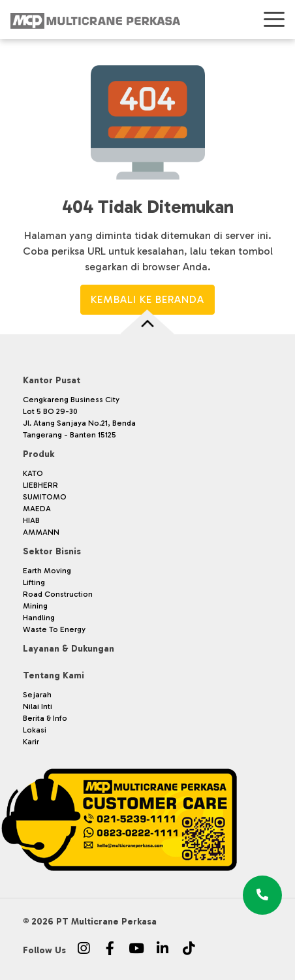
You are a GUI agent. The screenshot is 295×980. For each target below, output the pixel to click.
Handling (39, 618)
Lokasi (35, 730)
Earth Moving (47, 571)
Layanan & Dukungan (69, 649)
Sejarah (37, 695)
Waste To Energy (54, 629)
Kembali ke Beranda (147, 299)
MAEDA (37, 509)
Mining (35, 606)
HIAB (31, 520)
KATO (33, 473)
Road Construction (58, 594)
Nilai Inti (38, 706)
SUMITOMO (45, 497)
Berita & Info (45, 718)
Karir (31, 742)
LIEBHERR (40, 485)
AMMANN (41, 532)
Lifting (34, 582)
